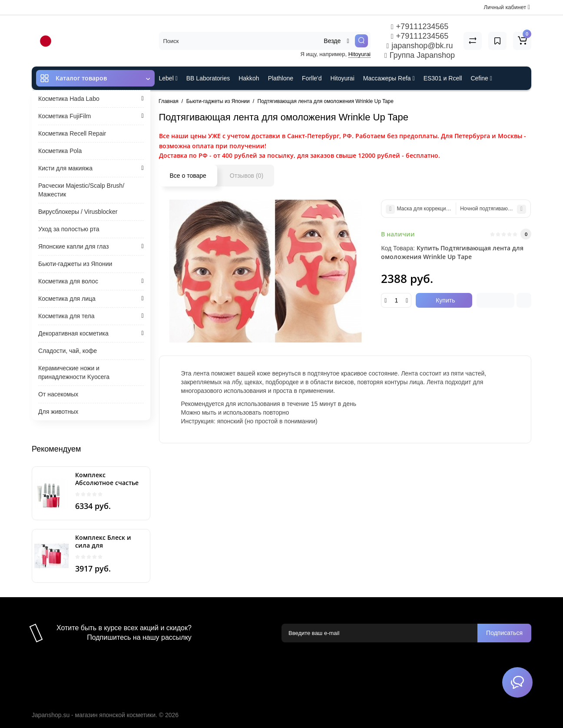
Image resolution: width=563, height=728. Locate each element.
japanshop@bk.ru (419, 46)
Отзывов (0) (247, 176)
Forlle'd (312, 78)
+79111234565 (420, 27)
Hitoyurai (359, 54)
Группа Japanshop (420, 55)
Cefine (481, 78)
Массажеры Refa (389, 78)
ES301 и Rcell (443, 78)
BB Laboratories (208, 78)
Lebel (168, 78)
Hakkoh (249, 78)
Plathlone (281, 78)
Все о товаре (188, 176)
